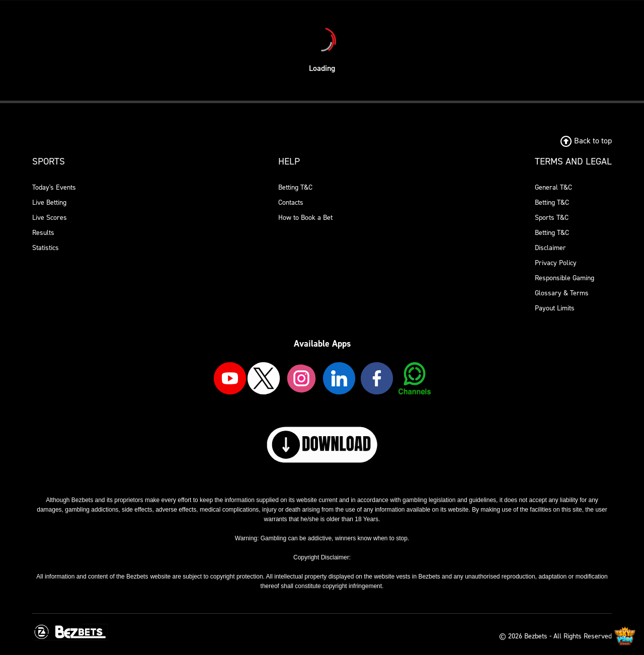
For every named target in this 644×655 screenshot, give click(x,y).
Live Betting (49, 202)
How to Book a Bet (305, 218)
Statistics (46, 248)
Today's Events (54, 187)
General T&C (553, 187)
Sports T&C (552, 218)
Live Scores (50, 218)
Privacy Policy (556, 263)
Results (43, 233)
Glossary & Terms (562, 293)
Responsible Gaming (565, 278)
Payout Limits (555, 308)
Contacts (291, 202)
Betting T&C (295, 187)
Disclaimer (550, 248)
